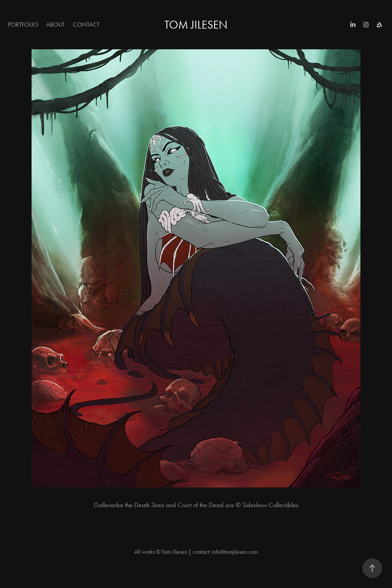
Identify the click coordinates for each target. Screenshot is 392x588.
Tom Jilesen (196, 25)
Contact (86, 24)
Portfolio (23, 24)
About (55, 24)
